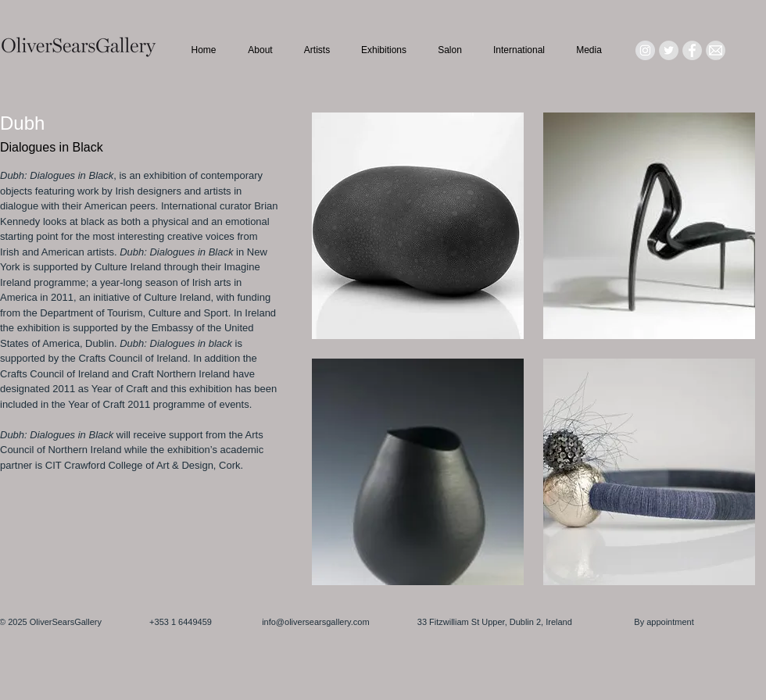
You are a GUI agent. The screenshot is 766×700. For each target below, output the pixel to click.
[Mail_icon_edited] (716, 50)
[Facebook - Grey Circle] (692, 50)
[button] (418, 226)
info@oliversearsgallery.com (316, 622)
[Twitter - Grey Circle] (669, 50)
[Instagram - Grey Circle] (645, 50)
